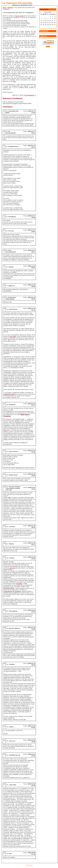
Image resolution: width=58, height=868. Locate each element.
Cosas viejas (44, 9)
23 (4, 754)
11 (4, 404)
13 (4, 474)
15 (4, 526)
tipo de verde (19, 16)
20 (4, 663)
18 (4, 610)
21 (4, 726)
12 (4, 450)
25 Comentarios (29, 95)
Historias (10, 8)
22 (4, 740)
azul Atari (12, 568)
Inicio (4, 8)
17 (4, 557)
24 (4, 784)
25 (4, 853)
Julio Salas (13, 336)
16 (4, 543)
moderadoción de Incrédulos (12, 591)
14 (4, 487)
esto (14, 81)
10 (4, 308)
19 (4, 627)
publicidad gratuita (9, 394)
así (4, 81)
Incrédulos (19, 584)
